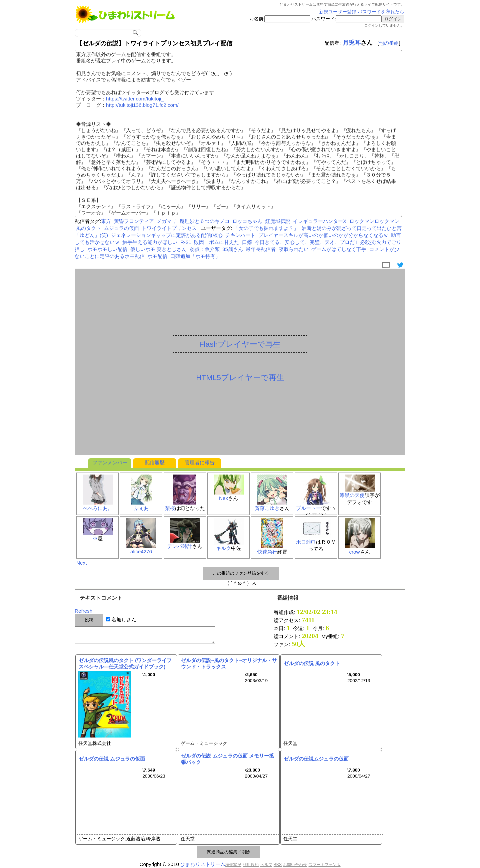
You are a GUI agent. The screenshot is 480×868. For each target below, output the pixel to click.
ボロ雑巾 (306, 542)
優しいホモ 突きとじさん (158, 249)
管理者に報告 (200, 462)
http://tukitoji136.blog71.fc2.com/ (142, 105)
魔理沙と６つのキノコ (205, 221)
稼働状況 (233, 865)
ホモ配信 (157, 256)
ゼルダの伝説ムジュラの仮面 (316, 759)
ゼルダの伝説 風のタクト (312, 663)
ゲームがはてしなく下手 (339, 249)
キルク (223, 548)
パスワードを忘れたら (381, 12)
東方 (106, 221)
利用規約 (251, 865)
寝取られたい (294, 249)
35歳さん (233, 249)
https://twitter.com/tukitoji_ (135, 99)
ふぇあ (141, 508)
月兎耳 (352, 43)
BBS (278, 865)
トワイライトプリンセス (169, 228)
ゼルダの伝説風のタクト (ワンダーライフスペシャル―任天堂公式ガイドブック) (125, 663)
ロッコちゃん (247, 221)
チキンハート (240, 235)
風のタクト (88, 228)
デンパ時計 (180, 546)
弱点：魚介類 (205, 249)
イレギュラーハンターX (320, 221)
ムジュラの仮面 (121, 228)
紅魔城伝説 (278, 221)
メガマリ (167, 221)
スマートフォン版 (325, 865)
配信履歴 (155, 462)
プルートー (308, 508)
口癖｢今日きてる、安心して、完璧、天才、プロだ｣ (300, 242)
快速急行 (267, 552)
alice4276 (141, 551)
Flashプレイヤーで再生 (240, 344)
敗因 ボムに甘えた (216, 242)
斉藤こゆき (267, 508)
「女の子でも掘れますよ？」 (266, 228)
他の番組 (389, 43)
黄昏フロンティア (134, 221)
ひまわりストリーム (203, 864)
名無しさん (124, 620)
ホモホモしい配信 (107, 249)
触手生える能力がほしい (150, 242)
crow (354, 552)
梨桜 (170, 508)
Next (81, 563)
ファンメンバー (110, 462)
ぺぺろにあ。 (98, 508)
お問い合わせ (295, 865)
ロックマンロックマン (374, 221)
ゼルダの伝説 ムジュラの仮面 (112, 759)
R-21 (186, 242)
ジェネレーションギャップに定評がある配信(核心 (167, 235)
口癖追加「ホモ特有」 (195, 256)
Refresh (83, 611)
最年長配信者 (261, 249)
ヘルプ (266, 865)
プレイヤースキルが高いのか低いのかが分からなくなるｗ (323, 235)
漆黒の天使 (352, 495)
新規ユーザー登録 (338, 12)
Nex (223, 498)
